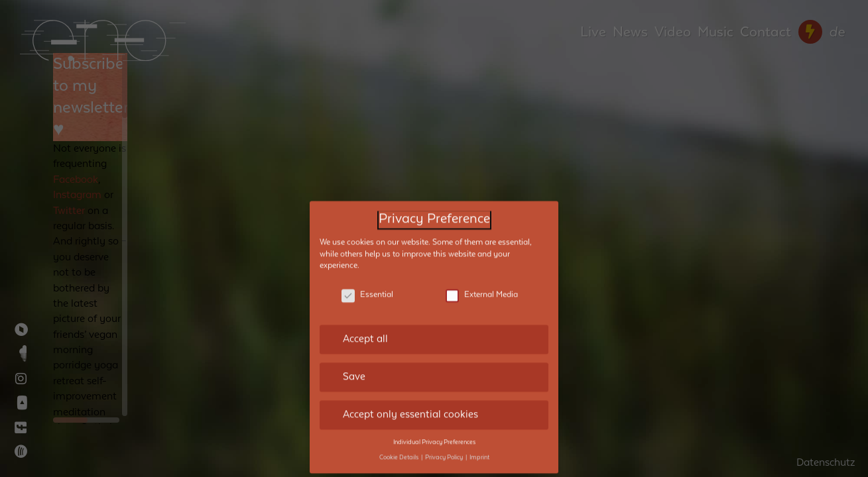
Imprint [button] (479, 447)
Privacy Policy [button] (445, 447)
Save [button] (354, 366)
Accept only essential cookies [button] (410, 404)
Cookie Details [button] (400, 447)
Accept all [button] (365, 329)
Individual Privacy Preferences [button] (434, 431)
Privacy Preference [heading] (434, 209)
